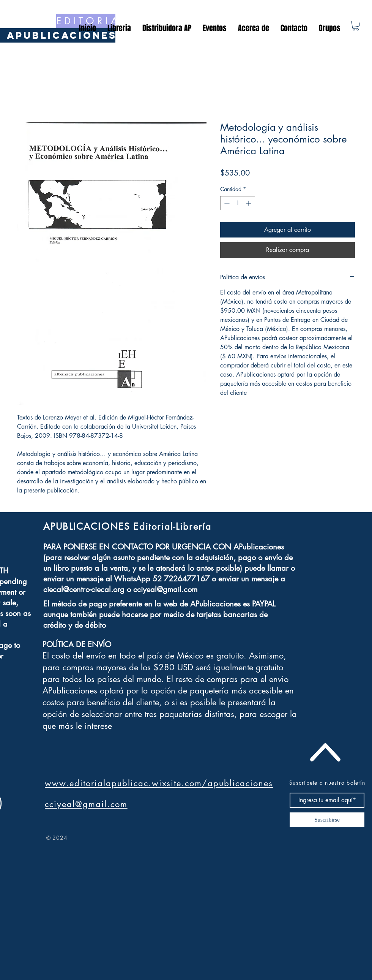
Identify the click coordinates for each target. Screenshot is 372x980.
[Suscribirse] (327, 820)
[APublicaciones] (62, 35)
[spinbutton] (238, 203)
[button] (356, 26)
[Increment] (249, 203)
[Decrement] (226, 203)
